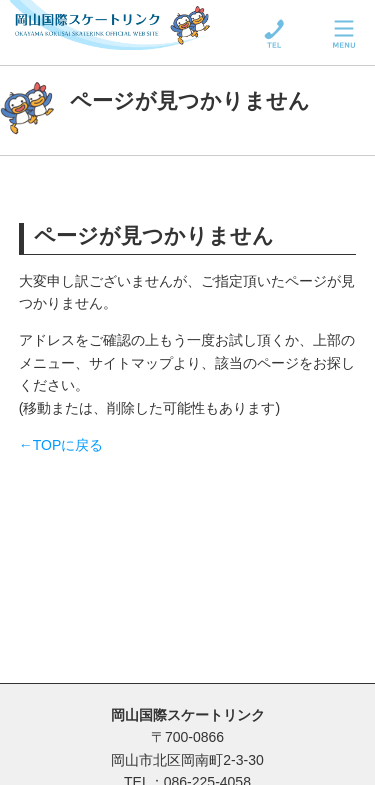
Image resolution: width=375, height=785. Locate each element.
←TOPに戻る (61, 445)
